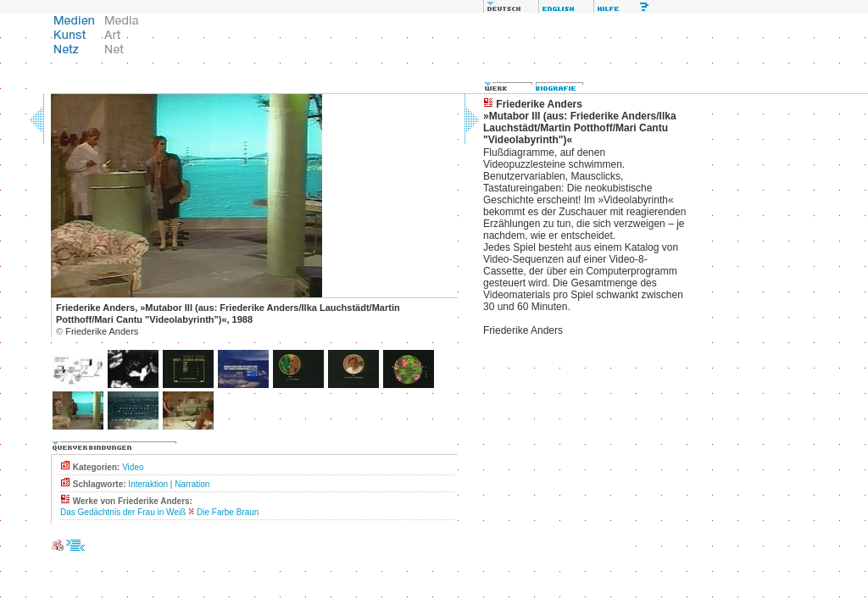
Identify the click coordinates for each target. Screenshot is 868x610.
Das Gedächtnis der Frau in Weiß (123, 512)
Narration (192, 484)
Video (133, 467)
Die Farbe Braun (228, 512)
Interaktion (148, 484)
